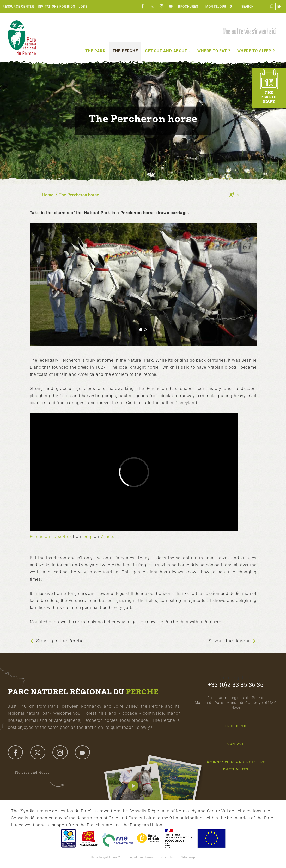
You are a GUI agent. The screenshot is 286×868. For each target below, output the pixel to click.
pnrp (88, 536)
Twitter (152, 7)
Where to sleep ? (256, 51)
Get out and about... (168, 51)
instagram (60, 752)
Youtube (171, 7)
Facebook (143, 7)
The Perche (125, 51)
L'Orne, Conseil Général (117, 838)
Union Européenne (211, 838)
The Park (95, 51)
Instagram (162, 7)
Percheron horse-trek (51, 536)
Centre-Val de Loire (68, 838)
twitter (38, 752)
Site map (188, 857)
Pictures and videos (36, 773)
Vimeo (107, 536)
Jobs (83, 7)
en (280, 7)
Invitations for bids (56, 7)
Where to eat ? (214, 51)
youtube (82, 752)
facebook (15, 752)
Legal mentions (141, 857)
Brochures (188, 7)
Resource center (18, 7)
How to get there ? (105, 857)
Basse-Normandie (89, 838)
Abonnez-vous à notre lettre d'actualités (236, 765)
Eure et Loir (149, 838)
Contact (236, 744)
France (179, 838)
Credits (167, 857)
